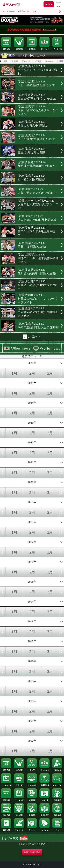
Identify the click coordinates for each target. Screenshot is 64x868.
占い (58, 829)
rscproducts (49, 61)
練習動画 (32, 48)
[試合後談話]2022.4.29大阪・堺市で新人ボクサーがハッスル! (38, 110)
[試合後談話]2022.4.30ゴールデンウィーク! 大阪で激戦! (37, 70)
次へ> (36, 337)
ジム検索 (45, 800)
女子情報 (38, 61)
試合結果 (19, 48)
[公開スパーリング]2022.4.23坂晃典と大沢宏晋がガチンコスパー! (38, 204)
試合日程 (6, 48)
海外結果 (19, 814)
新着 (5, 61)
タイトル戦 (32, 785)
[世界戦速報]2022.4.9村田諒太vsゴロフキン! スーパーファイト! (37, 299)
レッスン (45, 829)
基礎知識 (6, 829)
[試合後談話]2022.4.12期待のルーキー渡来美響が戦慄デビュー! (38, 258)
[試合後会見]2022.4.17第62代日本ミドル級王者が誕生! (37, 231)
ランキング (45, 48)
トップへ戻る (15, 839)
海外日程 (6, 814)
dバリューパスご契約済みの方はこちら (20, 11)
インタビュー (58, 785)
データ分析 (58, 48)
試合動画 (6, 800)
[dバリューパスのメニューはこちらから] (58, 5)
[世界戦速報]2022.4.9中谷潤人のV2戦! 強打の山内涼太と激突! (38, 312)
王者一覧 (19, 785)
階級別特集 (45, 784)
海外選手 (32, 814)
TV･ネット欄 (6, 785)
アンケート (19, 829)
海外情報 (58, 814)
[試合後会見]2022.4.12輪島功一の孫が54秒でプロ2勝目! (37, 285)
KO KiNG (14, 61)
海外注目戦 (45, 814)
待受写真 (32, 800)
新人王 (32, 769)
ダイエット (26, 61)
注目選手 (58, 800)
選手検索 (58, 770)
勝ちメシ (32, 829)
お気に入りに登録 (32, 852)
